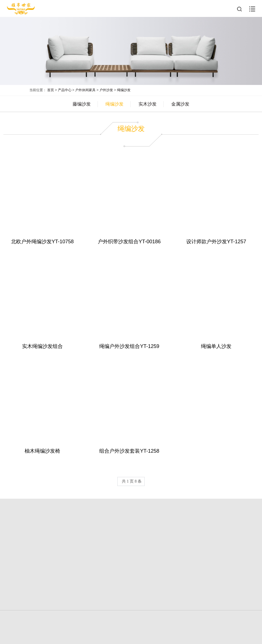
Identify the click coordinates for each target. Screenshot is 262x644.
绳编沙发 (124, 90)
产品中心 (65, 90)
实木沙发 (148, 104)
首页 (51, 90)
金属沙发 (180, 104)
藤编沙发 (82, 104)
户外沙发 (106, 90)
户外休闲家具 (85, 90)
